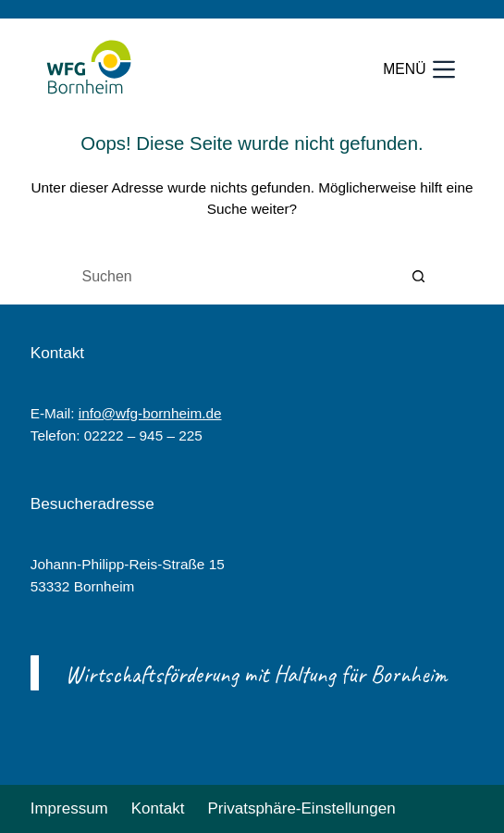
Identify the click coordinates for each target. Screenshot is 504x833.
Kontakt (158, 808)
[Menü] (419, 69)
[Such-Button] (419, 277)
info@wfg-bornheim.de (150, 413)
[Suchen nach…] (234, 277)
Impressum (69, 808)
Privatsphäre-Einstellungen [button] (301, 808)
